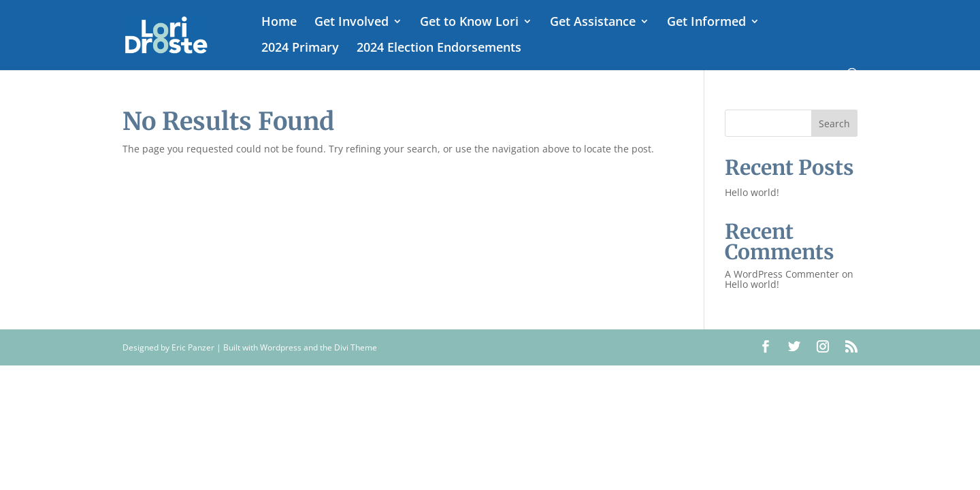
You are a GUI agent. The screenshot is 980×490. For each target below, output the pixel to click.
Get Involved (352, 23)
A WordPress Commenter (782, 274)
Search (834, 124)
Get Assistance (593, 23)
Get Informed (706, 23)
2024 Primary (300, 49)
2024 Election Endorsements (439, 49)
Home (279, 23)
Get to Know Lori (469, 23)
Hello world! (752, 192)
